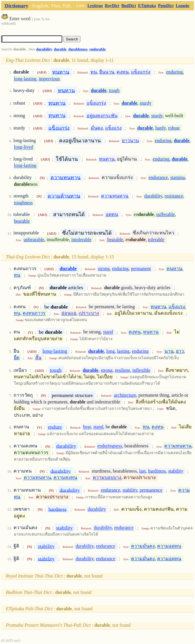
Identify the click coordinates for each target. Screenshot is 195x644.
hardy (160, 128)
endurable (97, 49)
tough (114, 90)
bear (87, 427)
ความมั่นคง (143, 546)
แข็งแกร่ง (141, 72)
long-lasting (25, 79)
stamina (178, 177)
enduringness (110, 446)
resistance (174, 196)
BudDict (129, 6)
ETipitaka (147, 6)
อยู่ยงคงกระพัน (102, 116)
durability (44, 49)
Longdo (182, 6)
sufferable (166, 214)
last (142, 471)
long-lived (23, 147)
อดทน (112, 214)
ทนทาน (61, 72)
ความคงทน (65, 478)
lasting (123, 351)
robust (174, 128)
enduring (175, 72)
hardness (58, 509)
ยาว (180, 351)
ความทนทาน (65, 177)
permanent (141, 269)
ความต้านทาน (64, 196)
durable (60, 49)
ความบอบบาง (107, 478)
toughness (23, 203)
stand (108, 332)
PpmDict (166, 6)
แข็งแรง (113, 128)
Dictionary (16, 6)
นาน (169, 351)
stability (176, 471)
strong (104, 269)
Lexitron (95, 6)
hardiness (157, 471)
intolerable (81, 240)
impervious (49, 79)
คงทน (123, 72)
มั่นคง (97, 128)
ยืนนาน (107, 72)
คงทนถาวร (34, 313)
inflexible (141, 370)
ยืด (17, 358)
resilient (122, 370)
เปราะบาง (89, 313)
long (110, 351)
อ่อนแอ (69, 313)
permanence (151, 490)
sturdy (146, 103)
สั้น (38, 358)
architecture (125, 395)
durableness (78, 49)
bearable (22, 221)
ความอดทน (169, 546)
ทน (94, 72)
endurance (158, 177)
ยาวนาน (130, 140)
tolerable (156, 240)
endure (55, 427)
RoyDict (112, 6)
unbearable (34, 240)
